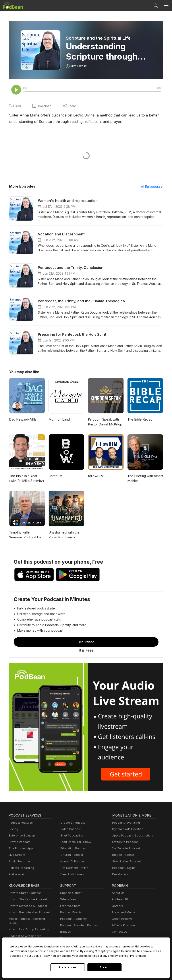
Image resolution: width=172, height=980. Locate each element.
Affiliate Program (123, 926)
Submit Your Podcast (126, 862)
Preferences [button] (97, 956)
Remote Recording (21, 868)
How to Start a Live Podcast (27, 900)
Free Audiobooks (71, 875)
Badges (65, 932)
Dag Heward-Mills (22, 420)
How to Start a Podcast (24, 893)
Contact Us (119, 932)
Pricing (13, 830)
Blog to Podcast (122, 855)
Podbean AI (16, 875)
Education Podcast (73, 849)
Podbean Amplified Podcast (78, 926)
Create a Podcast (72, 823)
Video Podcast (70, 830)
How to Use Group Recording (28, 926)
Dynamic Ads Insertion (127, 830)
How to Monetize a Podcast (26, 906)
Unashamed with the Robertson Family (64, 535)
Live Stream (16, 855)
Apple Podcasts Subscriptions (131, 836)
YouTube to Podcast (125, 849)
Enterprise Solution (21, 836)
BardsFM (55, 476)
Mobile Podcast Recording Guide (30, 919)
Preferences (68, 967)
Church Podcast (71, 855)
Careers (117, 906)
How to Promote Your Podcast (28, 913)
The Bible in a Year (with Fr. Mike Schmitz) (27, 479)
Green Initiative (122, 919)
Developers (120, 875)
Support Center (70, 893)
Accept (104, 967)
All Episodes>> (153, 187)
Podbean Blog (121, 900)
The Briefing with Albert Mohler (144, 479)
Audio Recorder (19, 862)
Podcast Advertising (125, 823)
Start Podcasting (71, 836)
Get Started (86, 642)
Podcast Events (70, 913)
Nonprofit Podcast (72, 862)
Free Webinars (70, 906)
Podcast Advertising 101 (24, 932)
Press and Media (123, 913)
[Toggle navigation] (166, 6)
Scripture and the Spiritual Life (98, 38)
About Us (118, 893)
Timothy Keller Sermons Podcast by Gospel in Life (27, 536)
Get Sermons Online (74, 868)
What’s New (68, 900)
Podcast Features (20, 823)
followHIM (95, 476)
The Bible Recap (140, 420)
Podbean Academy (72, 919)
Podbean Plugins (123, 868)
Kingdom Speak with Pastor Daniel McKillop (105, 422)
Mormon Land (59, 420)
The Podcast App (20, 849)
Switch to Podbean (124, 842)
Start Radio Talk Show (75, 842)
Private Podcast (19, 842)
